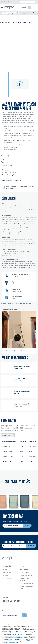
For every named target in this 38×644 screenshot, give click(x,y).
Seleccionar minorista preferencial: (10, 2)
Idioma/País (6, 622)
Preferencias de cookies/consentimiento (17, 638)
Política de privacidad (19, 634)
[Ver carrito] (34, 8)
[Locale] (8, 435)
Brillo (23, 442)
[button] (2, 8)
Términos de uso (13, 642)
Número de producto (10, 442)
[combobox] (24, 7)
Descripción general (11, 13)
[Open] (8, 156)
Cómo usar (25, 13)
